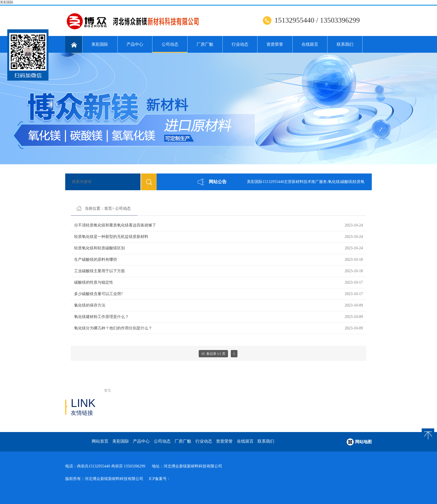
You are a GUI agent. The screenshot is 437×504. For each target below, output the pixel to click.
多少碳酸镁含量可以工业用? (98, 294)
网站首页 (100, 441)
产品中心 (135, 44)
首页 (108, 208)
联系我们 (345, 44)
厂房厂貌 (205, 44)
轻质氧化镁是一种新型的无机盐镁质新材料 (111, 237)
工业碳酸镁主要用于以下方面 (99, 271)
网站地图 (363, 442)
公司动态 (170, 47)
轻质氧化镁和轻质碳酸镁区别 (99, 248)
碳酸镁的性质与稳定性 (94, 282)
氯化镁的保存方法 (90, 305)
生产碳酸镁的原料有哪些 (96, 260)
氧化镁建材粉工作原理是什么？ (101, 317)
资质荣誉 (275, 44)
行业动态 (240, 44)
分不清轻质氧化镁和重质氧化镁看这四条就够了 (115, 225)
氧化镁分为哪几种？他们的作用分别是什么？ (113, 328)
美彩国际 (7, 2)
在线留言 (310, 44)
